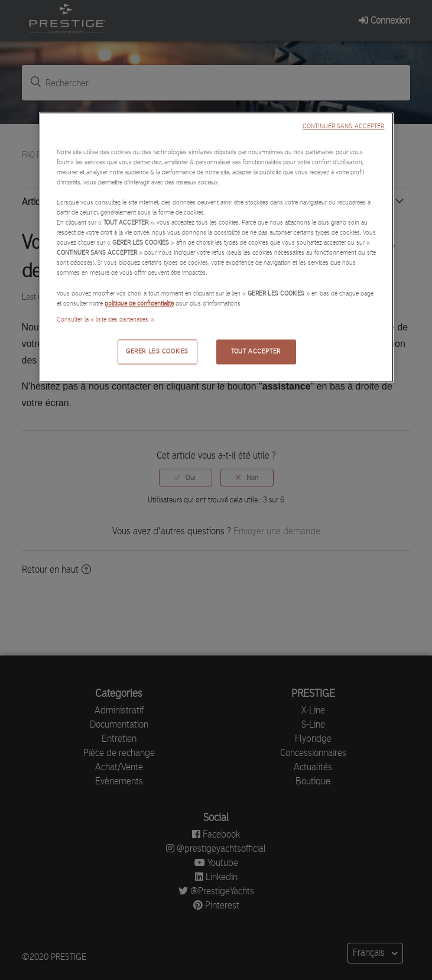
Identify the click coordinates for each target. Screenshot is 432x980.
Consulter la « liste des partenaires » (105, 319)
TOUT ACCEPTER (256, 351)
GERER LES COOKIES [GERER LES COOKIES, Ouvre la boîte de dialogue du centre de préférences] (157, 351)
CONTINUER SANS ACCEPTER (343, 126)
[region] (216, 247)
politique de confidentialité (139, 303)
